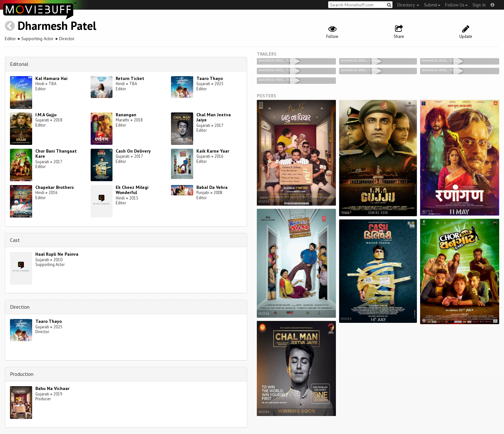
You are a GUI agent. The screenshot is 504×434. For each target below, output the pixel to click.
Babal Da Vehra (212, 187)
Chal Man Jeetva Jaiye (214, 117)
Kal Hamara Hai (51, 78)
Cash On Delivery (133, 151)
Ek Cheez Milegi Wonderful (132, 190)
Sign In (479, 5)
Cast (15, 240)
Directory (408, 5)
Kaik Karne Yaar (213, 151)
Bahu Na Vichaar (52, 388)
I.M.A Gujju (46, 115)
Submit (432, 5)
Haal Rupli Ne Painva (57, 254)
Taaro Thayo (210, 78)
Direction (20, 307)
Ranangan (126, 115)
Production (22, 374)
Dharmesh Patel (57, 26)
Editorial (19, 64)
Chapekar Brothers (55, 187)
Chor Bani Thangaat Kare (56, 154)
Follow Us (456, 5)
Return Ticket (130, 78)
